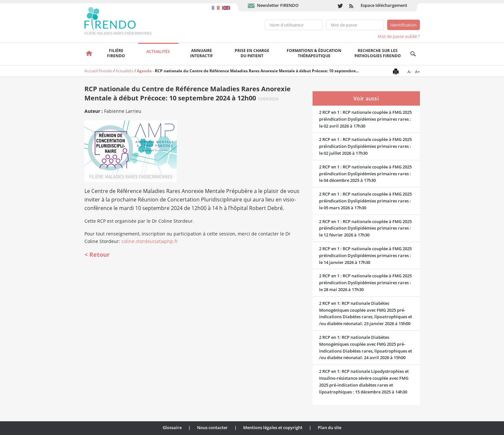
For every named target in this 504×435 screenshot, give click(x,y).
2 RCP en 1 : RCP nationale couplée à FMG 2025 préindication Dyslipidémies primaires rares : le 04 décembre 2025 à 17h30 (365, 174)
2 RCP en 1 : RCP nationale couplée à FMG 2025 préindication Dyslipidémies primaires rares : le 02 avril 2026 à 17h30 (365, 119)
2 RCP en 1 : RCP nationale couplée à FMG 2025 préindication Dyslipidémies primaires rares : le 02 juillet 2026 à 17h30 (365, 146)
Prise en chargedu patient (252, 53)
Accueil (90, 54)
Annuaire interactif (202, 53)
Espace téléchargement (384, 5)
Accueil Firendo (98, 71)
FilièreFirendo (116, 53)
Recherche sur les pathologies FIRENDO (378, 53)
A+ (417, 72)
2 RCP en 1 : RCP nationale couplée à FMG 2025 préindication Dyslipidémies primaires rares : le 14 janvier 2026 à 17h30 (365, 255)
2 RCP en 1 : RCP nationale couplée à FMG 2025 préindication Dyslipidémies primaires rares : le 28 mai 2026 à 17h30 (365, 283)
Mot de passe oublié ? (399, 36)
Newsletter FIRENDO (278, 5)
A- (409, 72)
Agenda (144, 71)
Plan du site (330, 427)
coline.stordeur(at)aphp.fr (150, 241)
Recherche (413, 54)
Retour (99, 254)
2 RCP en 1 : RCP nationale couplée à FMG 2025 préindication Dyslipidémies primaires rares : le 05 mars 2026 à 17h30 (365, 201)
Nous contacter (212, 427)
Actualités (158, 52)
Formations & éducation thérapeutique (314, 53)
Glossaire (172, 427)
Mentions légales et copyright (273, 427)
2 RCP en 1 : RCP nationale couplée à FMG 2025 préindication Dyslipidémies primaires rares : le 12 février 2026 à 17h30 (365, 228)
